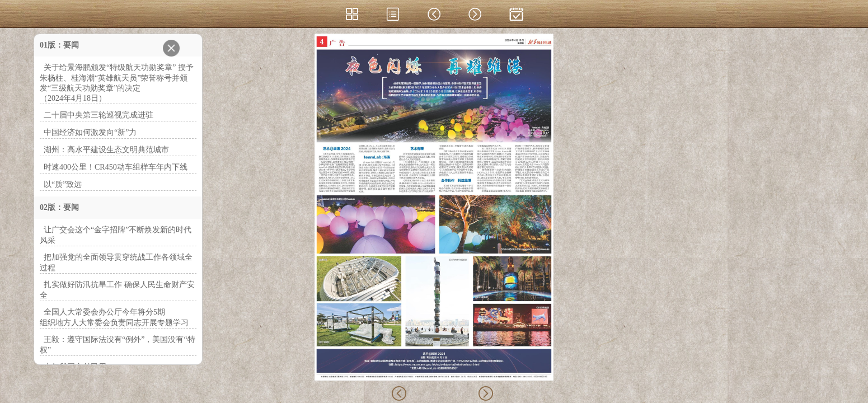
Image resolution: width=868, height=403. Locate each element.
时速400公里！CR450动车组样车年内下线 (116, 167)
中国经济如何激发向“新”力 (90, 132)
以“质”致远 (63, 184)
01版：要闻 (59, 45)
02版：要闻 (59, 207)
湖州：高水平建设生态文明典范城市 (106, 150)
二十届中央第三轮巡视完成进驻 (98, 115)
